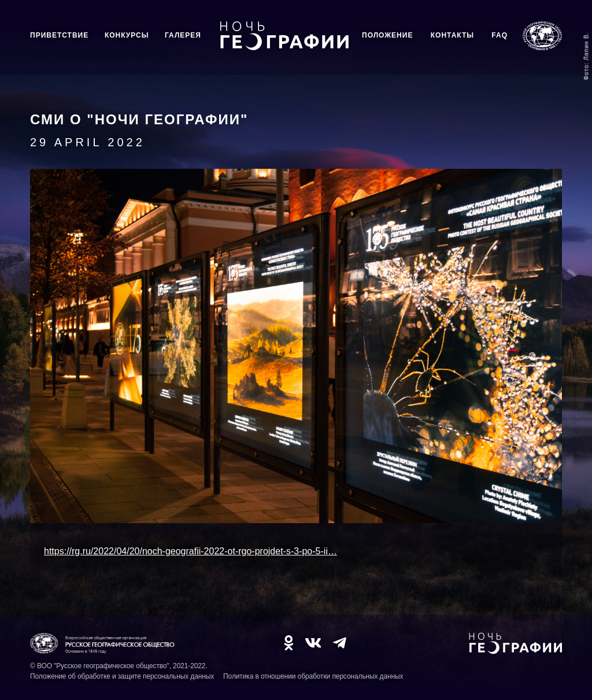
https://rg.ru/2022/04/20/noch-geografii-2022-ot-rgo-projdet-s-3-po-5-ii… (190, 551)
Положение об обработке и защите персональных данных (122, 676)
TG (340, 643)
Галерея (183, 35)
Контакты (452, 35)
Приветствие (59, 35)
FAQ (499, 35)
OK (288, 643)
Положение (387, 35)
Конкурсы (127, 35)
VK (313, 643)
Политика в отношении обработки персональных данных (313, 676)
